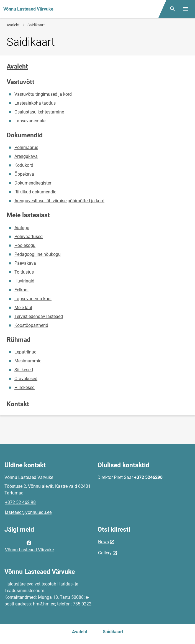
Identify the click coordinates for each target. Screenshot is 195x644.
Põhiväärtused (29, 237)
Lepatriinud (25, 352)
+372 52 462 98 (20, 502)
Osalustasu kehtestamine (39, 112)
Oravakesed (26, 379)
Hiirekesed (25, 387)
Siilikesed (24, 370)
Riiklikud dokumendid (35, 192)
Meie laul (23, 308)
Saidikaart (113, 632)
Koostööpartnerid (31, 325)
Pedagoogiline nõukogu (38, 254)
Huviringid (24, 281)
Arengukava (26, 156)
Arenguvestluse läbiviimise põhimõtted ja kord (59, 201)
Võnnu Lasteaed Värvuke (29, 546)
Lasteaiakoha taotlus (35, 103)
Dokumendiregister (33, 183)
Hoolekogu (25, 245)
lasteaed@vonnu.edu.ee (28, 512)
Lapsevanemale (30, 121)
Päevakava (25, 263)
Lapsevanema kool (33, 299)
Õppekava (24, 174)
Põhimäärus (26, 147)
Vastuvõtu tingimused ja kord (43, 94)
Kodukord (24, 165)
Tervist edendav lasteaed (39, 316)
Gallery (105, 553)
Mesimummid (28, 361)
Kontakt (18, 404)
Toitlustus (24, 272)
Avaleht (13, 25)
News (103, 542)
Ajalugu (22, 228)
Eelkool (21, 290)
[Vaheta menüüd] (186, 9)
